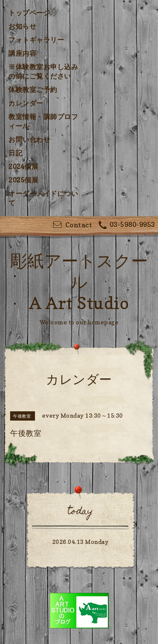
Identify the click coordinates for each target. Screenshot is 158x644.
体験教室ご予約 (33, 90)
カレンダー (26, 103)
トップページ (29, 13)
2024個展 (23, 166)
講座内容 (22, 53)
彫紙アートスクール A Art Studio (79, 282)
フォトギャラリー (36, 40)
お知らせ (22, 26)
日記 (15, 153)
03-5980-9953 (127, 226)
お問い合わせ (29, 139)
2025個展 (23, 180)
